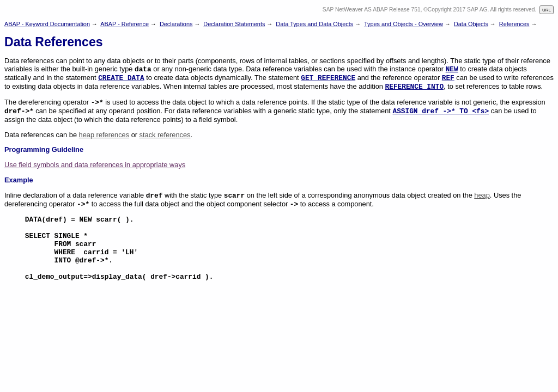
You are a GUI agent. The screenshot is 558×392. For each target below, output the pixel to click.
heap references (104, 135)
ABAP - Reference (125, 24)
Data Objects (471, 24)
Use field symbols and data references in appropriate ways (95, 165)
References (514, 24)
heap (482, 195)
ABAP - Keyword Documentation (47, 24)
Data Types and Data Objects (314, 24)
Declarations (176, 24)
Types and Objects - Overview (404, 24)
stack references (165, 135)
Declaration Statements (234, 24)
